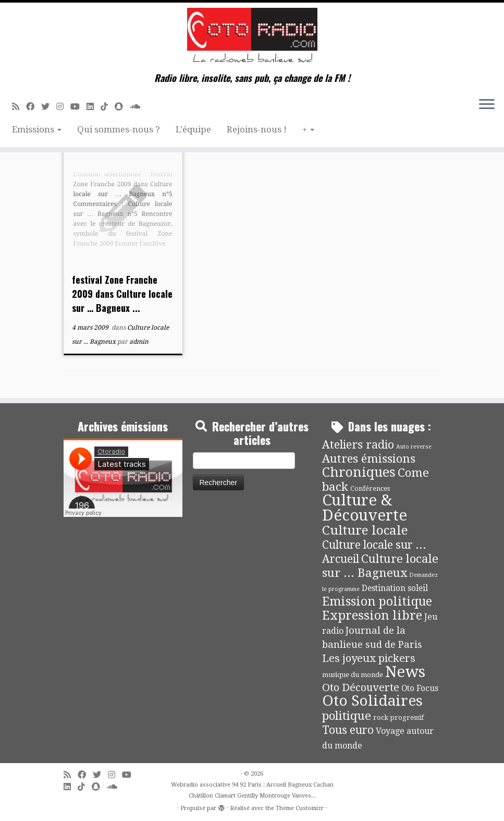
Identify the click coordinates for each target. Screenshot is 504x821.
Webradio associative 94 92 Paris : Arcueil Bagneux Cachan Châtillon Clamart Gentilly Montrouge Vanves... (252, 790)
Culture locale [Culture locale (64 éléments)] (365, 530)
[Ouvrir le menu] (487, 105)
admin (139, 342)
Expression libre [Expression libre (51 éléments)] (372, 615)
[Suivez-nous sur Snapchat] (122, 107)
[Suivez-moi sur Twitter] (49, 107)
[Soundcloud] (138, 107)
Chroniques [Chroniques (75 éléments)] (359, 472)
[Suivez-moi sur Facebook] (34, 107)
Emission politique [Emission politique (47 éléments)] (377, 602)
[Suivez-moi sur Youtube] (78, 107)
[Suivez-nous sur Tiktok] (108, 107)
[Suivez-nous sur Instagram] (63, 107)
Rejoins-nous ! (257, 129)
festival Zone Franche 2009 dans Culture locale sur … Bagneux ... (122, 294)
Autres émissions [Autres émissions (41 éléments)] (369, 458)
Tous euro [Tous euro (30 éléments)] (348, 730)
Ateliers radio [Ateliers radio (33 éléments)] (358, 445)
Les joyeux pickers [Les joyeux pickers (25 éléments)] (369, 658)
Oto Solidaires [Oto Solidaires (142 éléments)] (372, 701)
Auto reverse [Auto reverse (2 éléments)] (414, 447)
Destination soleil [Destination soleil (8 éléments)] (395, 588)
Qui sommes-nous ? (119, 129)
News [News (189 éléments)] (405, 672)
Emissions (37, 129)
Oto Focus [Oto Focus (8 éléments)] (420, 689)
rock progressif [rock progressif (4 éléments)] (398, 717)
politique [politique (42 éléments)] (347, 716)
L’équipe (193, 129)
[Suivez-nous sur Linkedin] (94, 107)
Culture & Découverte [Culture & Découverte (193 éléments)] (365, 508)
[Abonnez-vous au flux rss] (19, 107)
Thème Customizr (300, 808)
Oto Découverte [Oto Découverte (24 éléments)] (361, 687)
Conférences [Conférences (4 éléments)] (370, 488)
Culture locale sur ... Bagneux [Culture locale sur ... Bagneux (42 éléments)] (380, 566)
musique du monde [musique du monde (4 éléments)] (353, 675)
